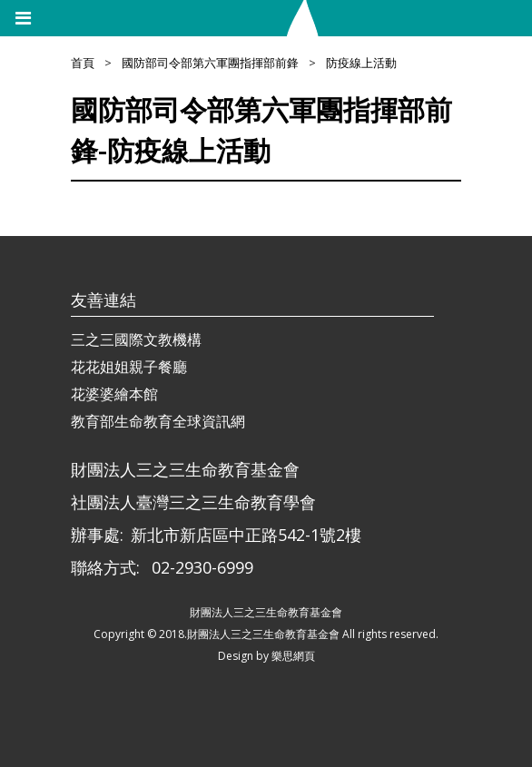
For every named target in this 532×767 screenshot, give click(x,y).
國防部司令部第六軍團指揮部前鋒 (210, 63)
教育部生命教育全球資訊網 (158, 421)
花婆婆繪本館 (114, 394)
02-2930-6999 (202, 567)
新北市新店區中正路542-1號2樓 (246, 535)
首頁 (83, 63)
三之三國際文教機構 (136, 339)
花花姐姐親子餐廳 (129, 367)
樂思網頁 (293, 656)
